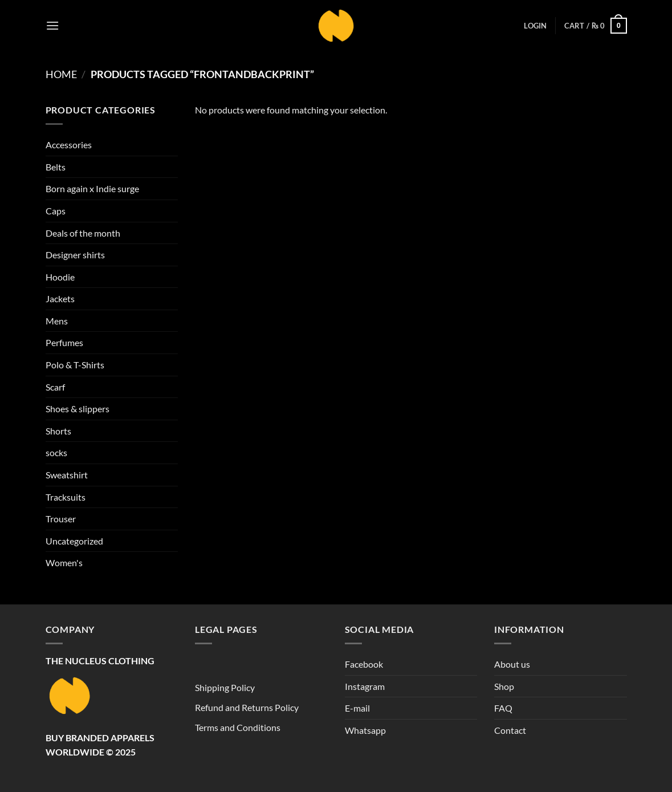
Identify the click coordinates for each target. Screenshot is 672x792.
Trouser (61, 519)
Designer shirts (75, 255)
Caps (56, 211)
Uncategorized (74, 541)
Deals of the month (83, 233)
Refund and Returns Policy (247, 707)
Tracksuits (66, 497)
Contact (510, 730)
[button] (52, 25)
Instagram (365, 686)
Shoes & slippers (78, 409)
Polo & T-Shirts (75, 365)
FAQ (503, 708)
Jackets (60, 298)
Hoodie (60, 277)
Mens (57, 321)
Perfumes (64, 342)
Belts (56, 167)
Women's (64, 562)
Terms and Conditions (238, 727)
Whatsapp (365, 730)
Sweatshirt (67, 475)
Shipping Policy (225, 687)
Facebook (364, 664)
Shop (504, 686)
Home (61, 74)
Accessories (69, 145)
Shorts (58, 431)
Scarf (55, 387)
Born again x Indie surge (92, 188)
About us (512, 664)
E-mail (357, 708)
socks (56, 452)
